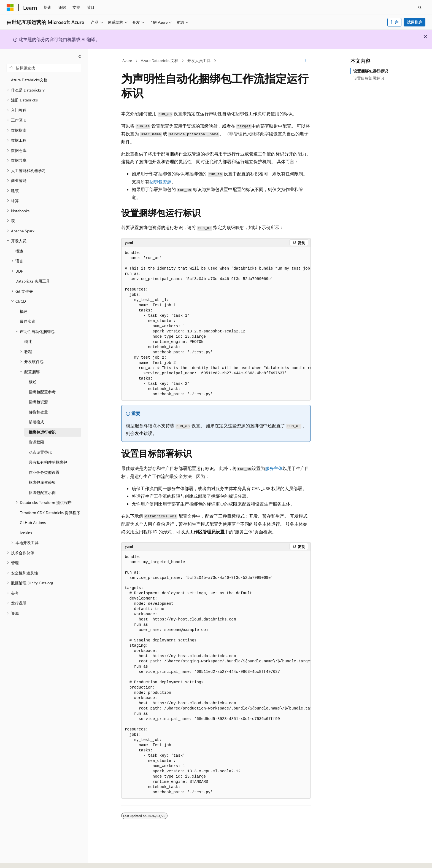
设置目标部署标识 (369, 78)
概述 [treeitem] (19, 251)
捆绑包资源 (160, 182)
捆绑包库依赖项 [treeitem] (42, 482)
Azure (127, 61)
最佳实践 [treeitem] (28, 321)
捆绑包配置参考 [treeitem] (42, 392)
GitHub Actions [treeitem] (33, 522)
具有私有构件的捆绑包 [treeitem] (48, 462)
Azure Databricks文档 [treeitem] (29, 80)
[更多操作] (306, 61)
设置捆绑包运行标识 (371, 71)
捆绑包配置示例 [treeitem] (42, 492)
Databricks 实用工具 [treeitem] (33, 281)
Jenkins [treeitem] (26, 533)
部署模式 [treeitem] (36, 422)
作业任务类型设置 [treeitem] (44, 472)
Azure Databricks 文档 (160, 61)
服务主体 (274, 468)
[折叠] (80, 57)
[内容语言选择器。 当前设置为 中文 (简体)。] (22, 859)
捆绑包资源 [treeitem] (38, 402)
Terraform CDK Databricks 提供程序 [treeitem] (50, 513)
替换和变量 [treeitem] (38, 412)
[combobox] (44, 68)
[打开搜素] (420, 7)
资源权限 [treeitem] (36, 442)
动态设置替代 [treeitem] (40, 452)
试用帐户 (415, 22)
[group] (216, 324)
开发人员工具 (199, 61)
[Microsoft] (10, 7)
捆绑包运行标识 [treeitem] (42, 432)
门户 (395, 22)
